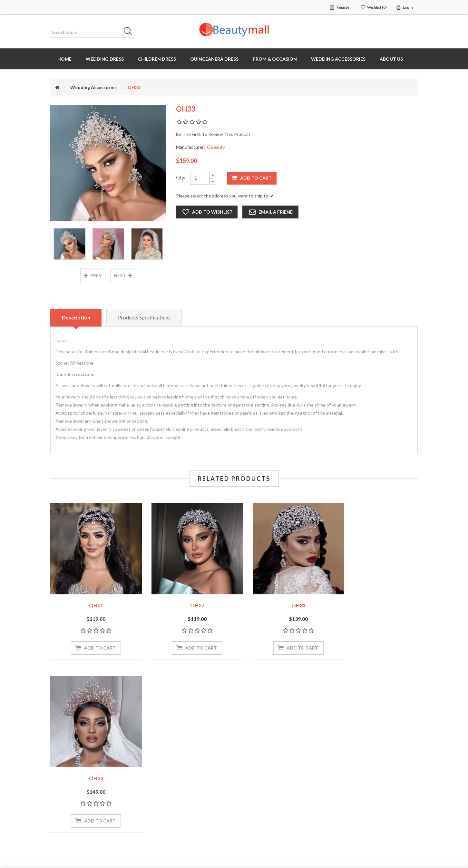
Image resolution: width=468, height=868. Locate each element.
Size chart (252, 779)
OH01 (93, 598)
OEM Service (254, 792)
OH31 (281, 598)
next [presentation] (120, 275)
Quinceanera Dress (214, 59)
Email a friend (276, 212)
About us (391, 59)
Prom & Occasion (275, 59)
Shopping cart (67, 779)
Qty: (181, 177)
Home (64, 59)
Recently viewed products (174, 753)
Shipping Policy (351, 779)
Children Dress (157, 59)
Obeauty (216, 147)
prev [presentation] (96, 275)
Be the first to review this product (213, 134)
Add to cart (256, 178)
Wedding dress (105, 59)
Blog (246, 805)
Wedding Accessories (338, 59)
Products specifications (145, 317)
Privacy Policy (350, 792)
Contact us (253, 818)
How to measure (259, 766)
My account (65, 753)
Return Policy (350, 766)
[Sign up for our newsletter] (142, 705)
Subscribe (207, 705)
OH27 (187, 598)
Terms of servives (355, 805)
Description (76, 317)
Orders (60, 766)
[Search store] (92, 32)
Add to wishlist (212, 212)
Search (130, 32)
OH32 (375, 598)
